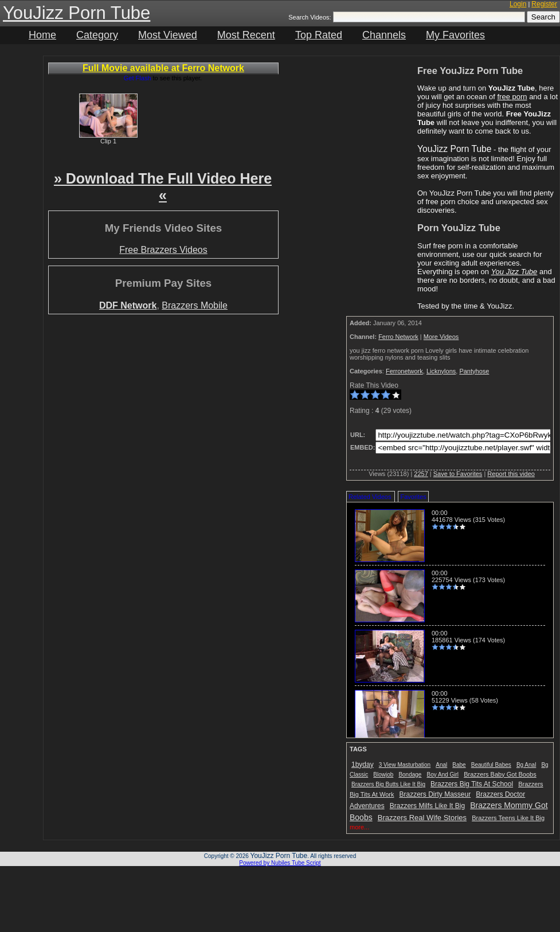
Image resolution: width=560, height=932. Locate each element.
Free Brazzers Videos (163, 250)
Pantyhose (474, 371)
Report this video (511, 474)
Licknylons (441, 371)
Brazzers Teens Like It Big (508, 818)
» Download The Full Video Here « (163, 187)
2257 (421, 474)
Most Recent (246, 35)
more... (359, 827)
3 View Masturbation (405, 765)
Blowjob (383, 775)
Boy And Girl (443, 775)
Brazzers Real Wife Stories (422, 818)
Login (518, 4)
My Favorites (455, 35)
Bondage (410, 775)
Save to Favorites (458, 474)
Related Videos (370, 497)
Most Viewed (168, 35)
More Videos (441, 337)
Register (544, 4)
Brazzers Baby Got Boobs (500, 774)
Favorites (413, 497)
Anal (441, 765)
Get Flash (138, 78)
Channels (384, 35)
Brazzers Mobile (195, 305)
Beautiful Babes (491, 765)
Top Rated (319, 35)
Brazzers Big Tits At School (472, 784)
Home (42, 35)
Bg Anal (526, 765)
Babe (459, 765)
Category (97, 35)
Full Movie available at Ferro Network (163, 68)
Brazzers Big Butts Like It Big (388, 784)
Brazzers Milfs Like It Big (427, 806)
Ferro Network (398, 337)
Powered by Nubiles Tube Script (280, 863)
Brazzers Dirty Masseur (435, 794)
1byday (363, 765)
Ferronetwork (404, 371)
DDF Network (128, 305)
